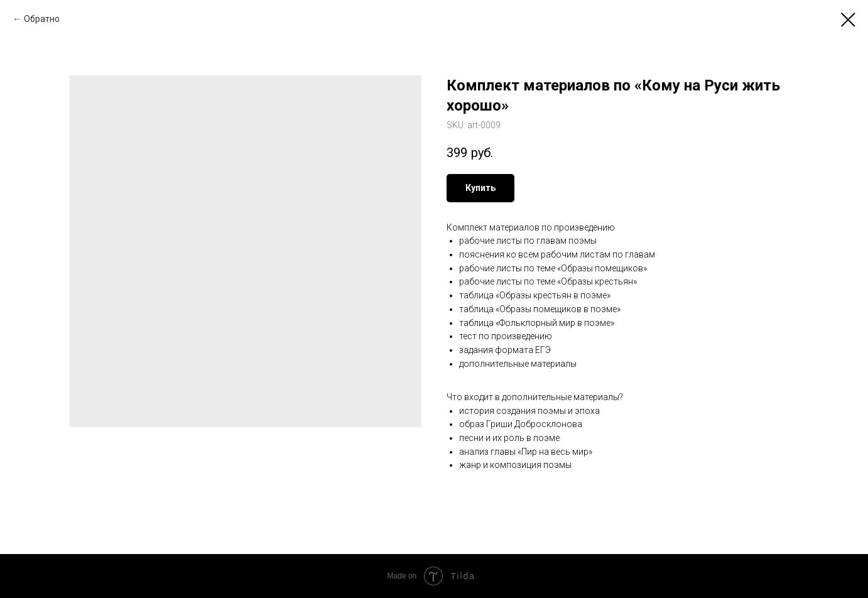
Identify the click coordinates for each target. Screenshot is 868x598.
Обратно (42, 19)
